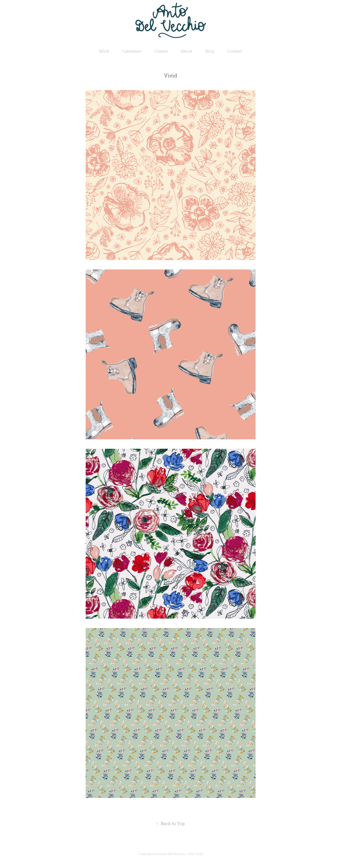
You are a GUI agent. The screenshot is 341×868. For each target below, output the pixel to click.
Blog (210, 51)
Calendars (132, 51)
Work (104, 51)
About (186, 51)
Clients (161, 51)
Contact (234, 51)
